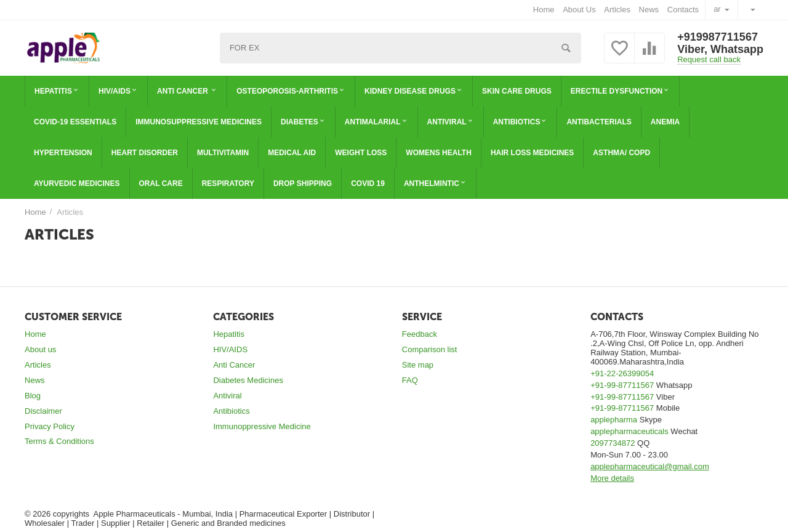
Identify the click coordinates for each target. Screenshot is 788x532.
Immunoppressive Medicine (262, 426)
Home (544, 10)
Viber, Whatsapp (720, 49)
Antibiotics (231, 411)
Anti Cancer (234, 365)
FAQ (410, 380)
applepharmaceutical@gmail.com (650, 466)
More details (612, 478)
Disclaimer (43, 411)
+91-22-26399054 (622, 373)
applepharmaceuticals (629, 431)
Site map (418, 365)
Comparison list (430, 349)
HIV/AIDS (230, 349)
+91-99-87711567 (622, 385)
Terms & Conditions (59, 441)
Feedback (420, 334)
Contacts (683, 10)
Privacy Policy (50, 426)
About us (40, 349)
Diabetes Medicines (248, 380)
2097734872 (613, 443)
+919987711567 (718, 37)
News (649, 10)
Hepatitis (229, 334)
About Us (579, 10)
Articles (617, 10)
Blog (33, 396)
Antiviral (227, 396)
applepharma (614, 420)
